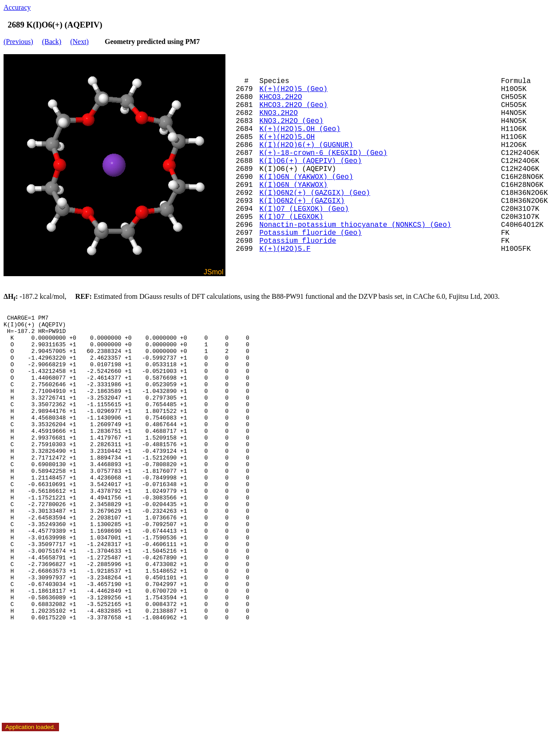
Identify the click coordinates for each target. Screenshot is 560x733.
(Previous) (18, 42)
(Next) (79, 42)
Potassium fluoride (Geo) (311, 233)
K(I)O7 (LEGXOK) (292, 217)
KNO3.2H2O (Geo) (292, 121)
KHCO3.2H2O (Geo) (294, 105)
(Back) (52, 42)
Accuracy (17, 7)
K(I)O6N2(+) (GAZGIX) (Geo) (315, 193)
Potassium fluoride (298, 241)
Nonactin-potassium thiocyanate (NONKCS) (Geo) (355, 225)
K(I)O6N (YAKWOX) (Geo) (306, 177)
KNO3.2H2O (279, 113)
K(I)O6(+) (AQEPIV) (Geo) (311, 161)
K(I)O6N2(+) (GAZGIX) (302, 201)
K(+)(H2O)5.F (285, 249)
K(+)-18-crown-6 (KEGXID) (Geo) (323, 153)
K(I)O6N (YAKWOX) (294, 185)
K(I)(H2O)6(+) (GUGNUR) (306, 145)
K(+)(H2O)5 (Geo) (294, 89)
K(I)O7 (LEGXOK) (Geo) (304, 209)
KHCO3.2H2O (281, 97)
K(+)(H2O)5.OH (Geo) (300, 129)
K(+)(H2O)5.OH (287, 137)
